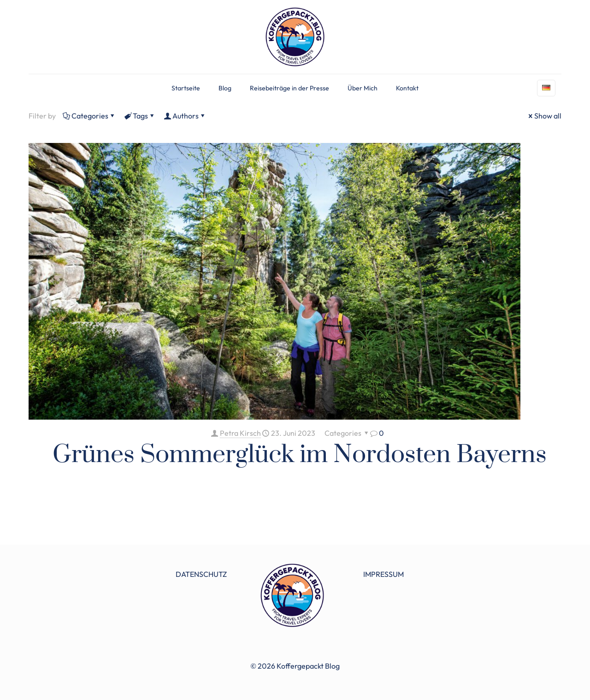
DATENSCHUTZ (201, 574)
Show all (544, 116)
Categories (89, 116)
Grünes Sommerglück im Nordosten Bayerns (300, 455)
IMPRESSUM (383, 574)
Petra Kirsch (240, 433)
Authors (185, 116)
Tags (140, 116)
